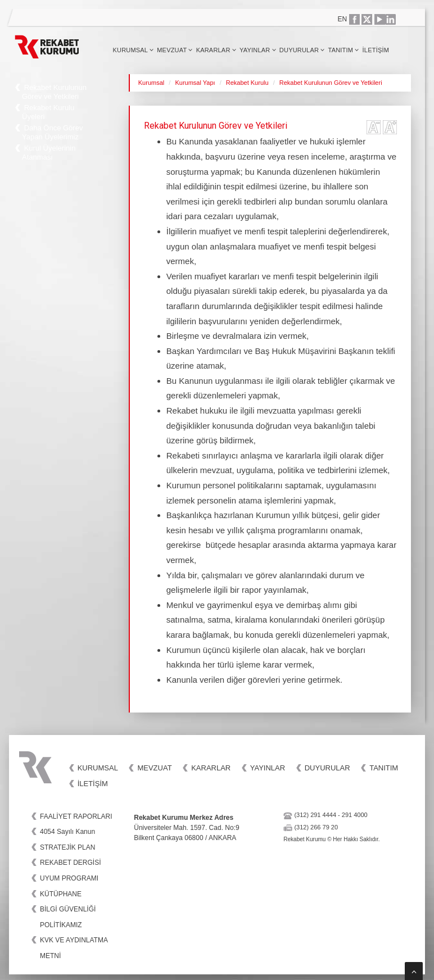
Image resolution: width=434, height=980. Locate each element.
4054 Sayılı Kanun (67, 832)
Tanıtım (344, 50)
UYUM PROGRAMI (69, 878)
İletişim (376, 50)
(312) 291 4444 (315, 815)
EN (343, 19)
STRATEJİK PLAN (67, 847)
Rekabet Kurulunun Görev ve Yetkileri (54, 92)
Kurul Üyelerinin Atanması (49, 153)
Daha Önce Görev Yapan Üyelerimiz (52, 132)
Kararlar (216, 50)
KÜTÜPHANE (61, 894)
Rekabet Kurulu (247, 83)
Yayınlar (258, 50)
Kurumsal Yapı (195, 83)
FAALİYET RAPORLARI (76, 816)
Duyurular (302, 50)
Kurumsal (133, 50)
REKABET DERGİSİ (70, 863)
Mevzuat (175, 50)
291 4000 (355, 815)
